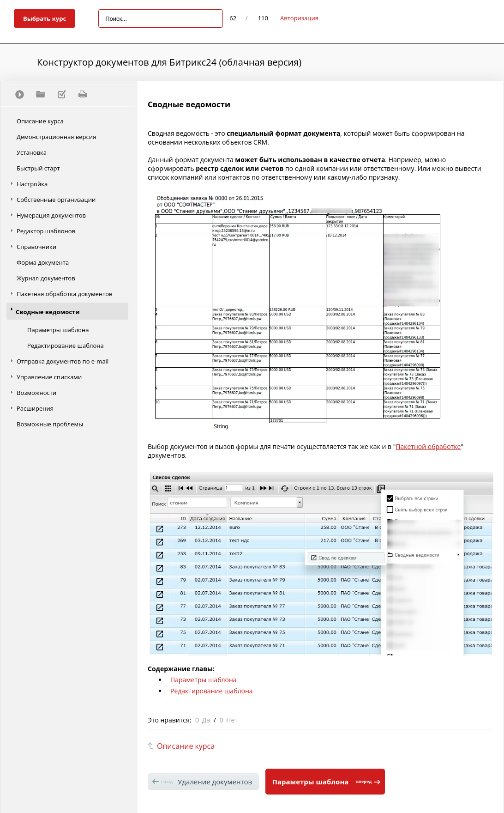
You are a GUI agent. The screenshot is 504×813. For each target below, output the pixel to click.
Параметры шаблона (58, 330)
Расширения (35, 408)
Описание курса (40, 121)
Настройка (32, 184)
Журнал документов (46, 278)
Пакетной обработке (428, 446)
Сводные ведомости (48, 312)
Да (206, 720)
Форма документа (43, 262)
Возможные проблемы (50, 424)
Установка (32, 152)
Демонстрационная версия (56, 137)
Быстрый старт (38, 168)
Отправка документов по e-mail (63, 361)
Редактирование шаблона (66, 346)
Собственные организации (56, 200)
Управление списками (49, 377)
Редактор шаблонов (46, 231)
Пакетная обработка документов (65, 294)
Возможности (36, 393)
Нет (232, 720)
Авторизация (299, 18)
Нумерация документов (51, 215)
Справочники (36, 247)
